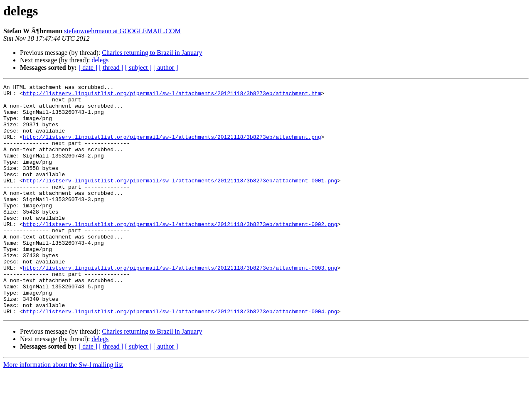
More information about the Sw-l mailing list (63, 411)
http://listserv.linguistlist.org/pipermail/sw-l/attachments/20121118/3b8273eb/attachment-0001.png (180, 200)
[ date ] (88, 68)
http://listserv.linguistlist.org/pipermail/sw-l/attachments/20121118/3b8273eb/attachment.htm (172, 96)
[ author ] (166, 68)
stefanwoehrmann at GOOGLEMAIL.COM (122, 31)
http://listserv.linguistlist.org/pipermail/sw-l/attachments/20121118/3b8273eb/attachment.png (172, 148)
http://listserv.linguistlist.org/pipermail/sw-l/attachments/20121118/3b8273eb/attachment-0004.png (180, 357)
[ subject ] (138, 68)
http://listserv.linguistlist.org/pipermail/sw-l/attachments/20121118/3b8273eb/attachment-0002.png (180, 253)
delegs (100, 60)
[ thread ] (111, 68)
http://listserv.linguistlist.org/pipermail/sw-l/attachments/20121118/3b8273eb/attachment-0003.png (180, 305)
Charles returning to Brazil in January (152, 53)
